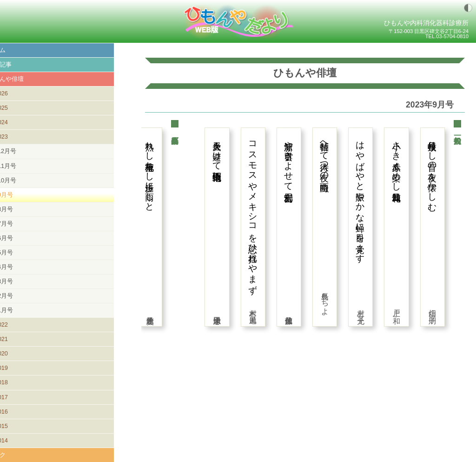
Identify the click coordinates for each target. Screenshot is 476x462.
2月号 (25, 296)
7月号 (25, 224)
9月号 (25, 195)
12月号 (27, 151)
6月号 (25, 238)
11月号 (27, 166)
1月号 (25, 310)
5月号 (25, 252)
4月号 (25, 267)
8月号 (25, 209)
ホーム (17, 50)
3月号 (25, 281)
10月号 (27, 180)
